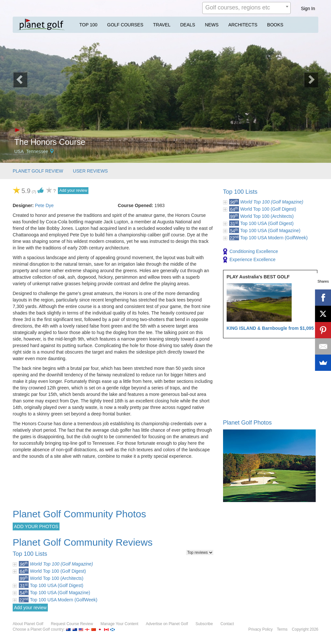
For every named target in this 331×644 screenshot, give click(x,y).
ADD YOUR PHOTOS (36, 526)
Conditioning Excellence (251, 252)
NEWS (212, 25)
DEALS (188, 25)
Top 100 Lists (240, 192)
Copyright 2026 (305, 629)
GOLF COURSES (125, 25)
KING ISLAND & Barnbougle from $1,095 (270, 328)
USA (19, 151)
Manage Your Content (119, 624)
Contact (227, 624)
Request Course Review (72, 624)
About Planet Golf (28, 624)
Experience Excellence (249, 260)
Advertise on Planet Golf (167, 624)
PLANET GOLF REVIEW (38, 171)
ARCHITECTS (243, 25)
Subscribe (204, 624)
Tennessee (37, 151)
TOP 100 (88, 25)
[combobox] (246, 8)
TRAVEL (162, 25)
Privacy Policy (261, 629)
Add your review (73, 190)
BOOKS (275, 25)
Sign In (308, 8)
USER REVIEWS (90, 171)
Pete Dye (44, 205)
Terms (282, 629)
